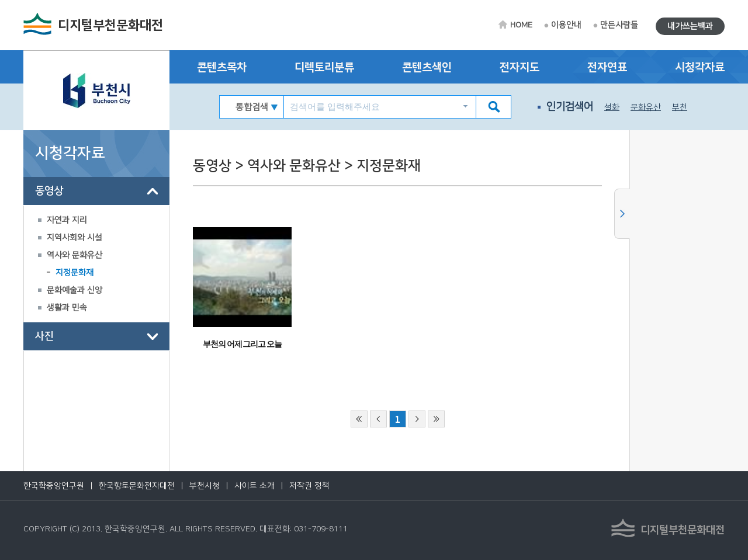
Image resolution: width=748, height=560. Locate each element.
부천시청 (205, 486)
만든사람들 (619, 25)
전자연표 (607, 67)
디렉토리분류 (324, 67)
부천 (680, 107)
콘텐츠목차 (222, 67)
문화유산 (646, 107)
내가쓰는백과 (690, 26)
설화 (612, 107)
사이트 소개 (254, 486)
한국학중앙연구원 (54, 486)
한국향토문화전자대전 (137, 486)
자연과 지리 (67, 220)
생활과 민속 (67, 308)
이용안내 (566, 25)
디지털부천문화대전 (110, 25)
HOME (521, 25)
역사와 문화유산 (75, 255)
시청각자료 (700, 67)
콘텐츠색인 (427, 67)
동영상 (49, 191)
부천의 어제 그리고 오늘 (242, 344)
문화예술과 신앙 (75, 290)
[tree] (96, 264)
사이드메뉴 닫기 (622, 214)
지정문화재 (75, 273)
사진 (44, 336)
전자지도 (520, 67)
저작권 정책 (309, 486)
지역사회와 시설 (75, 238)
